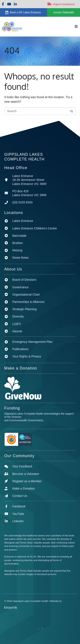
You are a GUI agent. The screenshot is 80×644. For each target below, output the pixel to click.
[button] (76, 26)
